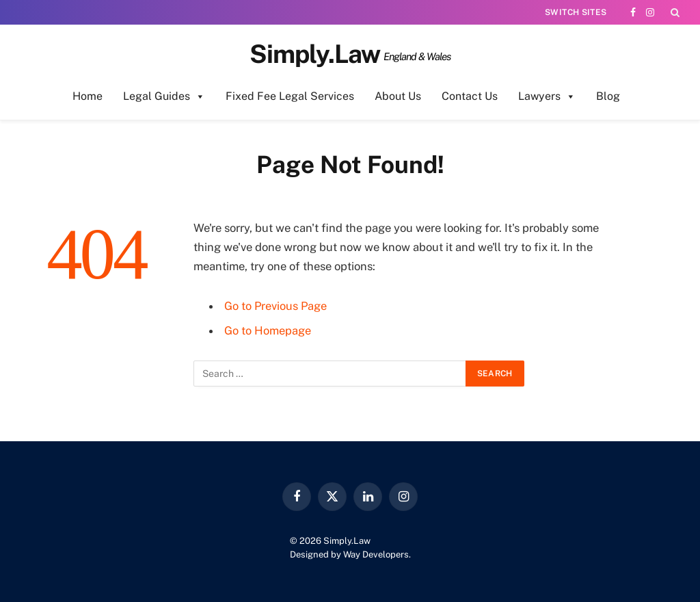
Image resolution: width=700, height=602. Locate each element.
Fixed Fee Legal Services (290, 96)
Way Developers (376, 554)
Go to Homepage (268, 330)
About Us (398, 96)
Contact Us (470, 96)
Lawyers (547, 96)
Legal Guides (164, 96)
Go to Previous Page (276, 306)
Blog (608, 96)
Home (87, 96)
